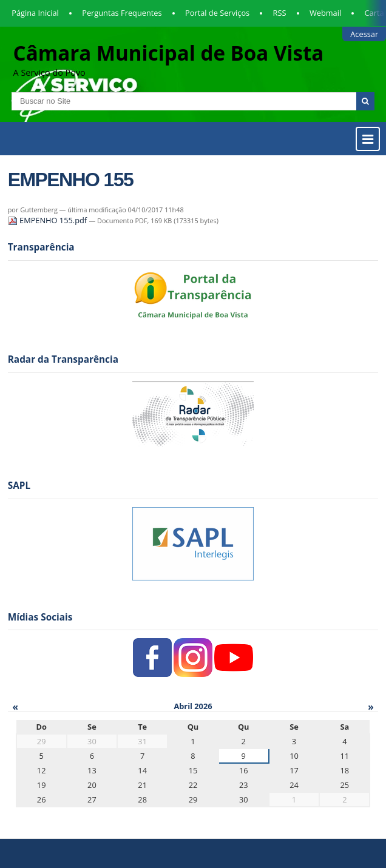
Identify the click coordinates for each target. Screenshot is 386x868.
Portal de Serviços (217, 13)
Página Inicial (35, 13)
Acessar (364, 34)
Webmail (325, 13)
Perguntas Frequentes (122, 13)
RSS (280, 13)
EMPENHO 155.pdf (49, 220)
